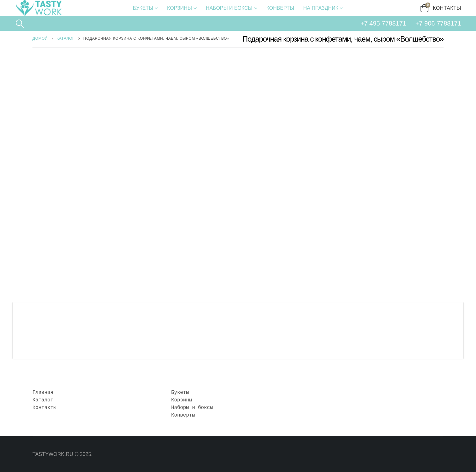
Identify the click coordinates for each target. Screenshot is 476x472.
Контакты (447, 8)
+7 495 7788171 (383, 23)
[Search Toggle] (20, 24)
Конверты (280, 8)
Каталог (43, 400)
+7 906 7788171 (438, 23)
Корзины (180, 8)
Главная (43, 393)
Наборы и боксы (229, 8)
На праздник (321, 8)
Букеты (143, 8)
